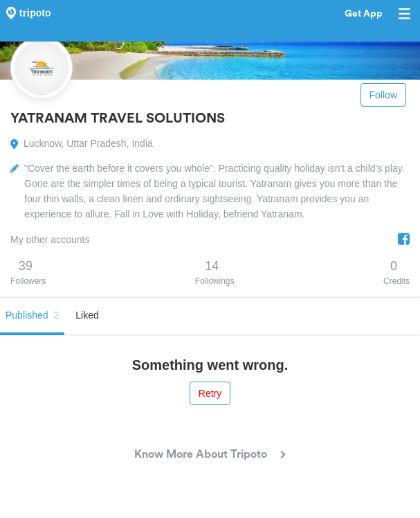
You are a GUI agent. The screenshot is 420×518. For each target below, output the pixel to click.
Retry (210, 393)
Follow (383, 95)
